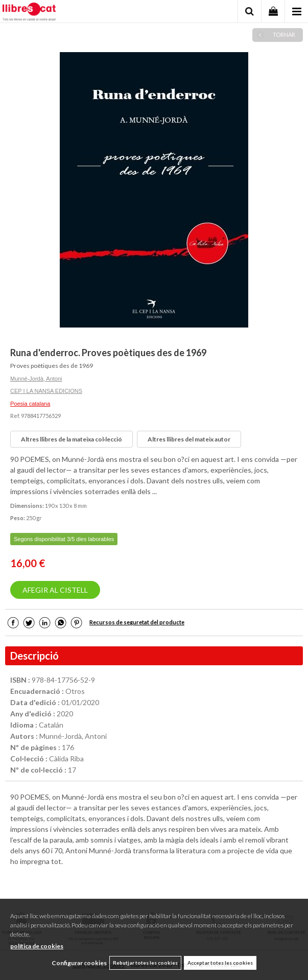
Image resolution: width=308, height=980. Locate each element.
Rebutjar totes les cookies (145, 963)
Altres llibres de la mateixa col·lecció (72, 439)
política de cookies (37, 946)
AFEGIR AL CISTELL (55, 590)
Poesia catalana (30, 404)
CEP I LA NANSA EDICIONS (46, 391)
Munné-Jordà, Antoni (36, 379)
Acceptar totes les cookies (220, 963)
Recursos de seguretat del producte (137, 622)
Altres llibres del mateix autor (189, 439)
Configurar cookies (79, 963)
